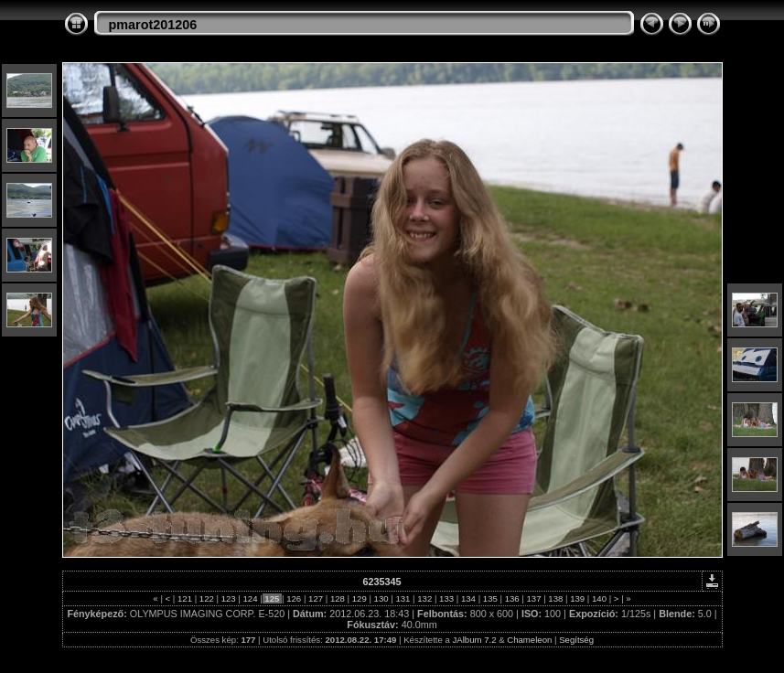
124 (250, 598)
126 (294, 598)
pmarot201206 (153, 25)
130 (381, 598)
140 (599, 598)
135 (490, 598)
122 (206, 598)
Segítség (576, 640)
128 (337, 598)
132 (425, 598)
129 (359, 598)
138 (556, 598)
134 (468, 598)
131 (403, 598)
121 (184, 598)
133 (446, 598)
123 (228, 598)
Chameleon (529, 640)
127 (315, 598)
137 (534, 598)
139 (578, 598)
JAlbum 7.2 (475, 640)
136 (512, 598)
